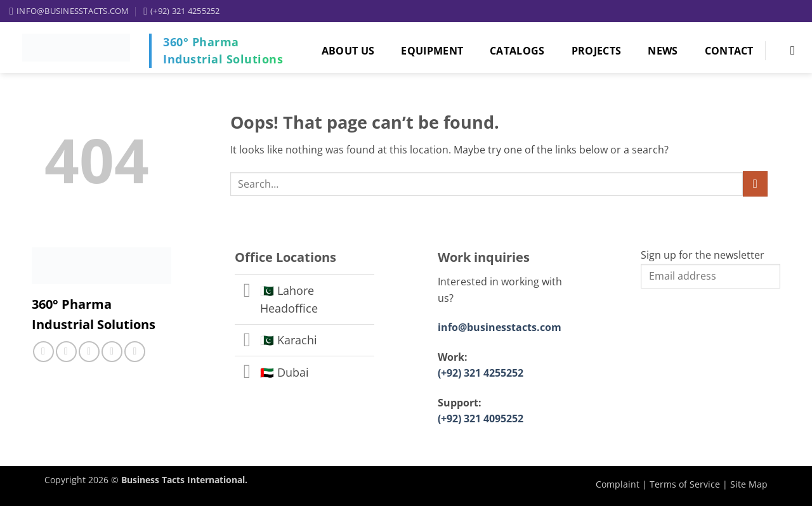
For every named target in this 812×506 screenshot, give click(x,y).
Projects (597, 51)
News (663, 51)
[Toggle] (247, 291)
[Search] (790, 50)
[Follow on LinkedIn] (112, 352)
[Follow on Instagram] (66, 352)
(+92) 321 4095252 (481, 418)
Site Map (749, 484)
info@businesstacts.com (500, 327)
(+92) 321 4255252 (481, 373)
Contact (729, 51)
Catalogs (517, 51)
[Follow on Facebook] (43, 352)
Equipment (432, 51)
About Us (348, 51)
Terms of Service (685, 484)
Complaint (618, 484)
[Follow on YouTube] (135, 352)
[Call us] (89, 352)
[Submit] (755, 184)
